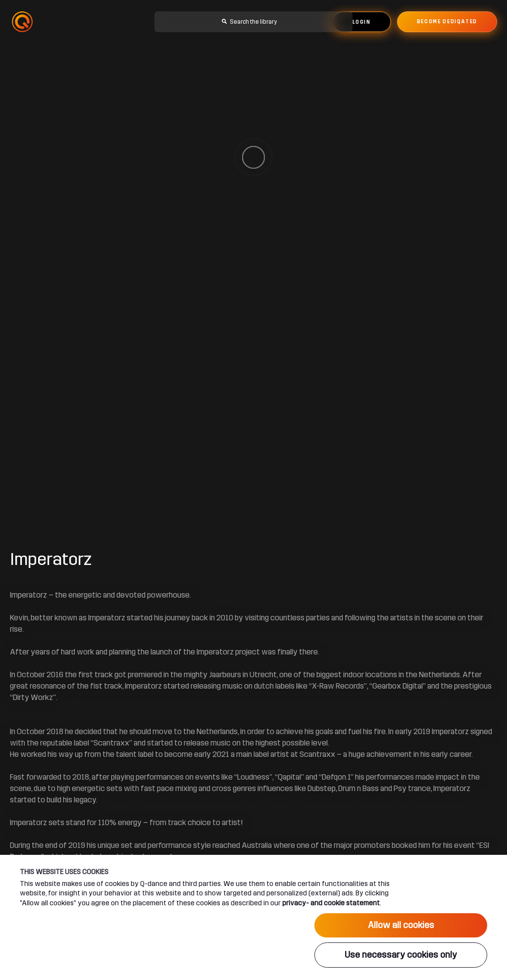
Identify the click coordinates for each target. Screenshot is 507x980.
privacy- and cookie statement (331, 903)
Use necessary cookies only (401, 955)
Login (362, 22)
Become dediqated (447, 22)
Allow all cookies (401, 925)
